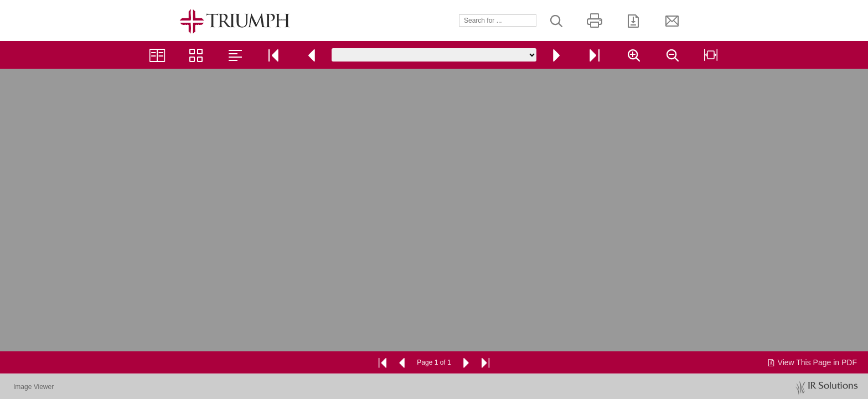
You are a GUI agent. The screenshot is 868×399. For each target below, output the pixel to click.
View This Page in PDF (812, 362)
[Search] (498, 21)
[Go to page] (434, 55)
